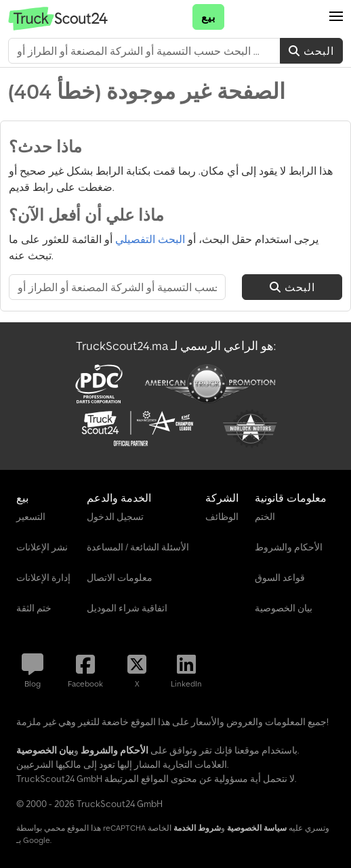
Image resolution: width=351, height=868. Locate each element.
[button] (336, 17)
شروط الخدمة (197, 828)
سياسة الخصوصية (257, 828)
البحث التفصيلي (150, 239)
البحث (311, 51)
